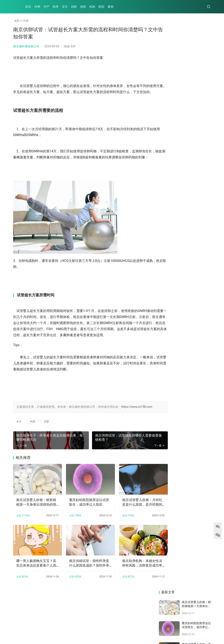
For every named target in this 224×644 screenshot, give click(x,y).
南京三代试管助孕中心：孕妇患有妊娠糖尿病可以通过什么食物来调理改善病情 (170, 230)
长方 (19, 445)
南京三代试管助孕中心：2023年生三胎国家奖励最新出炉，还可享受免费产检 (198, 201)
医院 (101, 7)
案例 (111, 7)
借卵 (83, 7)
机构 (92, 7)
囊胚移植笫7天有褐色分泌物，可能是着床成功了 (198, 288)
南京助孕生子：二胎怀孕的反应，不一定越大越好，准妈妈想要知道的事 (170, 259)
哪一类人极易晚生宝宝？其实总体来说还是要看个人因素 (35, 580)
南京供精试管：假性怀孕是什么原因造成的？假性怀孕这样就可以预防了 (82, 580)
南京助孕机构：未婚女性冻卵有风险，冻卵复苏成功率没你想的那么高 (130, 580)
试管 (46, 445)
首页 (28, 7)
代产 (46, 7)
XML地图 (108, 630)
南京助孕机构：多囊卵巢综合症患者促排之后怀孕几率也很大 (170, 172)
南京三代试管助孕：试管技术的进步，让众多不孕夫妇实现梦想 (198, 256)
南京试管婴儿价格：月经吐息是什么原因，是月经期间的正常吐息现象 (130, 523)
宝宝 (65, 7)
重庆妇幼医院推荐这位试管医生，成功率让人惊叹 (82, 522)
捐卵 (74, 7)
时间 (33, 445)
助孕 (56, 7)
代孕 (37, 7)
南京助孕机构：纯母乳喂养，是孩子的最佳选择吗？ (198, 230)
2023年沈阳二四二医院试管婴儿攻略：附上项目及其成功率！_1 (171, 201)
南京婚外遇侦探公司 (26, 46)
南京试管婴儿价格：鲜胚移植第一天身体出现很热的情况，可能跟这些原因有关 (35, 523)
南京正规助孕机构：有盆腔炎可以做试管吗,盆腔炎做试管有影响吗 (171, 288)
